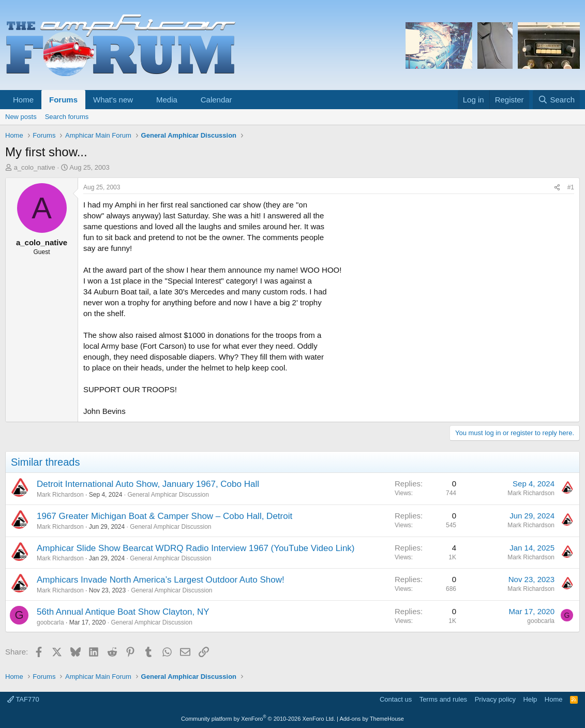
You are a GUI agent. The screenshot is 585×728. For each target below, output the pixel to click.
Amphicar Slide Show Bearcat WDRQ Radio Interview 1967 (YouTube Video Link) (196, 548)
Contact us (396, 699)
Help (530, 699)
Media (167, 100)
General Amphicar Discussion (168, 495)
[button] (141, 100)
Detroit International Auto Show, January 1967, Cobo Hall (148, 484)
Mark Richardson (60, 495)
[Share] (557, 188)
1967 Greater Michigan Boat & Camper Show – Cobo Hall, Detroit (164, 516)
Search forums (67, 117)
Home (23, 100)
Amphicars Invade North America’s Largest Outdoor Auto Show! (161, 580)
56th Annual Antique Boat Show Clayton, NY (123, 612)
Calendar (216, 100)
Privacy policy (495, 699)
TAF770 (23, 699)
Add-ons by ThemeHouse (372, 719)
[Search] (556, 100)
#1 (571, 187)
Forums (63, 100)
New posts (21, 117)
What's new (113, 100)
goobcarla (50, 622)
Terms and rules (443, 699)
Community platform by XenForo (258, 719)
